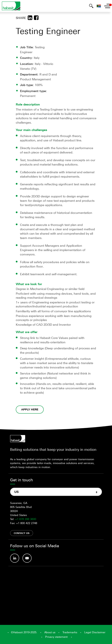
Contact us (22, 533)
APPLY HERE (30, 409)
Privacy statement (56, 637)
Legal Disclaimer (95, 632)
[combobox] (56, 492)
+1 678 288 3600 (26, 519)
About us (50, 632)
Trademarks (70, 632)
